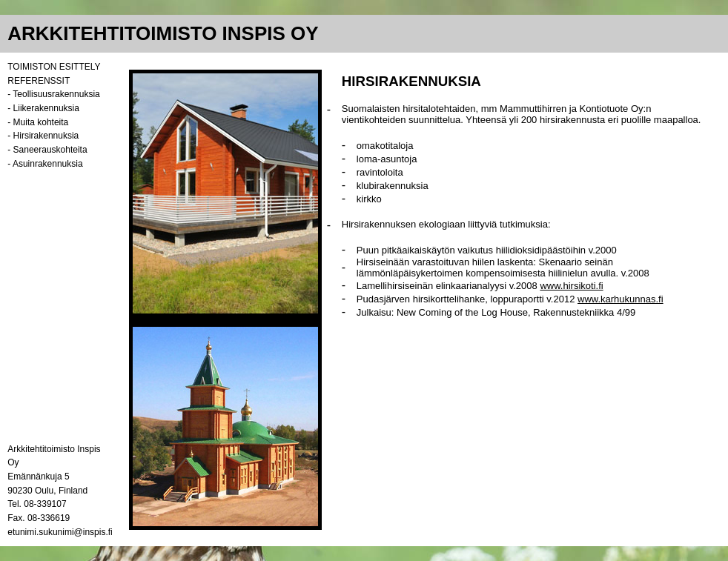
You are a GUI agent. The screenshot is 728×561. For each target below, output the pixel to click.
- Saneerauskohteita (47, 150)
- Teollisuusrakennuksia (54, 94)
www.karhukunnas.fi (621, 299)
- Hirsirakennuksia (43, 136)
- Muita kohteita (38, 122)
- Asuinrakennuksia (45, 164)
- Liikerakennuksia (43, 108)
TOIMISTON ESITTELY (54, 67)
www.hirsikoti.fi (571, 286)
